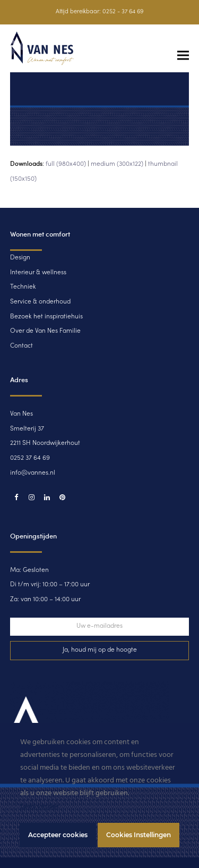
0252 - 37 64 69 (123, 12)
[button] (183, 56)
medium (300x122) (117, 164)
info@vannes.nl (33, 473)
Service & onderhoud (40, 302)
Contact (21, 346)
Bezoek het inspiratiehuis (46, 317)
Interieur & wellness (38, 273)
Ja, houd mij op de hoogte (100, 650)
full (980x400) (66, 164)
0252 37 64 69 (30, 458)
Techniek (23, 287)
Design (20, 258)
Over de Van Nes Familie (45, 331)
